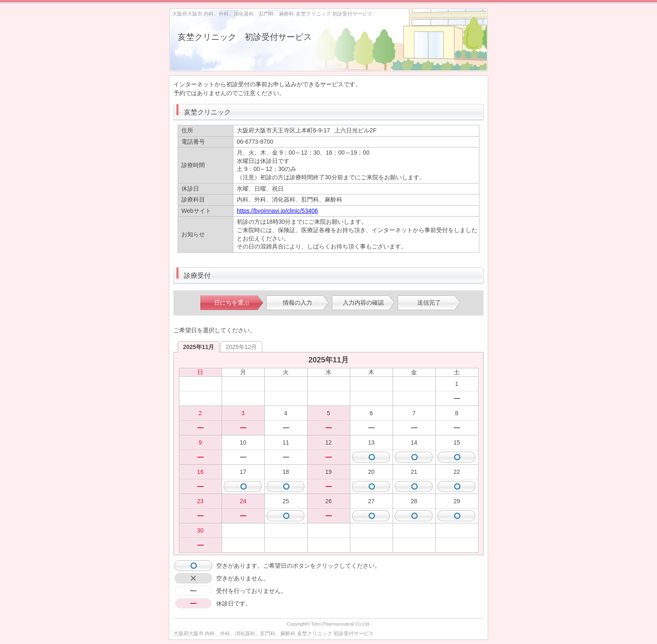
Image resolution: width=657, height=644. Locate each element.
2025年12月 (242, 347)
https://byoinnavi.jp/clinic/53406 (277, 211)
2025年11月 (199, 347)
